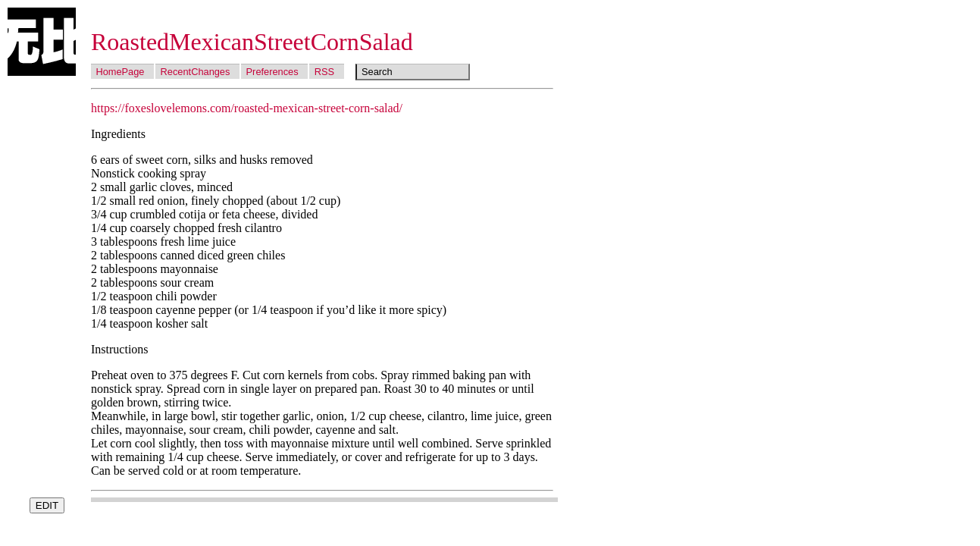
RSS (324, 72)
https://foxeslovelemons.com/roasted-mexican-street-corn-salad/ (247, 108)
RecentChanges (196, 72)
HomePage (120, 72)
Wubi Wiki (42, 42)
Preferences (272, 72)
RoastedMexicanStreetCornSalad (252, 42)
